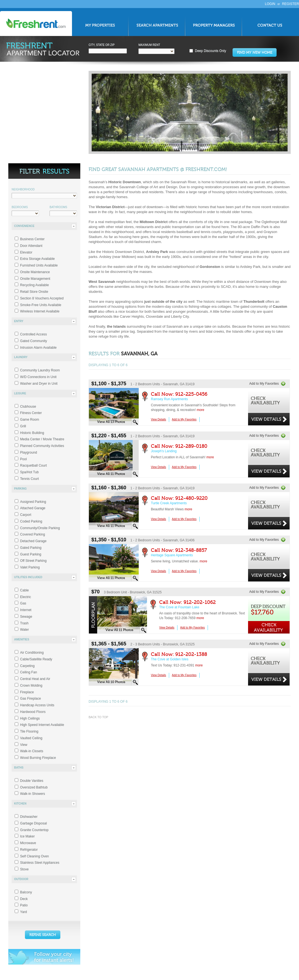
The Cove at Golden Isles (170, 659)
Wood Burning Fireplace (38, 758)
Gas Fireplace (31, 699)
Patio (24, 905)
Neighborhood (23, 189)
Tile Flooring (29, 731)
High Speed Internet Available (42, 725)
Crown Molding (31, 686)
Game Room (30, 420)
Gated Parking (31, 548)
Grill (23, 426)
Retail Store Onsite (34, 292)
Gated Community (34, 341)
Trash (24, 623)
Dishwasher (29, 817)
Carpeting (27, 666)
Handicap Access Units (37, 705)
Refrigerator (29, 850)
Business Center (33, 239)
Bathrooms (58, 207)
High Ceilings (30, 718)
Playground (29, 452)
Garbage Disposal (34, 823)
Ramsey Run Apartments (169, 399)
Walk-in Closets (32, 751)
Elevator (26, 252)
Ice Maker (28, 836)
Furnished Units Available (39, 265)
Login (270, 4)
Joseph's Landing (164, 451)
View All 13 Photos (111, 422)
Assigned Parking (33, 502)
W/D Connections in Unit (38, 377)
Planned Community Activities (42, 446)
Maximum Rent (149, 45)
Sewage (26, 617)
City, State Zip (102, 45)
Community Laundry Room (40, 370)
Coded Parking (31, 521)
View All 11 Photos (111, 474)
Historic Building (32, 433)
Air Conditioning (32, 653)
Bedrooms (20, 207)
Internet (26, 610)
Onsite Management (35, 279)
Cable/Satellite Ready (36, 659)
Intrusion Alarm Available (38, 348)
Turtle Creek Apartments (169, 503)
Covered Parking (33, 534)
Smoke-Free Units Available (41, 305)
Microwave (28, 843)
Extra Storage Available (38, 259)
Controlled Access (34, 334)
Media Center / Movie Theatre (42, 439)
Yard (24, 912)
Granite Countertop (34, 830)
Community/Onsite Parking (40, 528)
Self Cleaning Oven (35, 856)
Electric (26, 597)
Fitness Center (31, 413)
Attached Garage (33, 508)
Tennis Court (30, 479)
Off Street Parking (33, 561)
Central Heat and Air (35, 679)
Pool (24, 459)
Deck (24, 899)
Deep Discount (268, 610)
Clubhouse (28, 407)
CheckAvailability (265, 401)
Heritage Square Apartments (172, 555)
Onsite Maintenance (35, 272)
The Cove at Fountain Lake (179, 607)
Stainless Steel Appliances (40, 863)
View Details (158, 419)
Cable (25, 590)
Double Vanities (32, 781)
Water (25, 630)
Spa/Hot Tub (29, 472)
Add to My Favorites (264, 384)
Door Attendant (31, 246)
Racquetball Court (34, 466)
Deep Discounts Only (211, 51)
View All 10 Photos (111, 682)
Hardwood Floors (33, 712)
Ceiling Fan (29, 672)
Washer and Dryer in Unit (39, 384)
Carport (26, 515)
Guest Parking (31, 554)
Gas (23, 603)
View (24, 745)
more (200, 410)
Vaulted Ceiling (31, 738)
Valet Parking (30, 567)
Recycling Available (35, 285)
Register (291, 4)
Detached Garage (33, 541)
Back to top (98, 717)
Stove (25, 869)
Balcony (26, 892)
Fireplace (27, 692)
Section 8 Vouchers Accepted (42, 298)
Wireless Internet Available (40, 311)
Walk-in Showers (33, 794)
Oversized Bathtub (34, 787)
